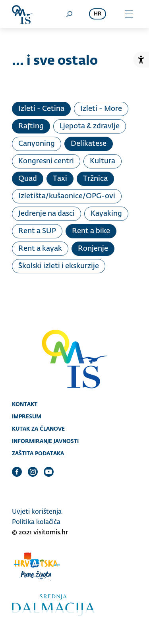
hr (98, 14)
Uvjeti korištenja (37, 512)
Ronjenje (93, 249)
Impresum (27, 416)
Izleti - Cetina (41, 109)
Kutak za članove (38, 429)
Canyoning (37, 144)
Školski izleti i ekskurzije (59, 266)
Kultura (103, 161)
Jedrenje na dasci (46, 214)
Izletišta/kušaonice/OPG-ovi (67, 196)
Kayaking (106, 214)
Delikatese (89, 144)
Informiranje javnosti (45, 441)
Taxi (60, 179)
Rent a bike (91, 231)
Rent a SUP (37, 231)
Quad (28, 179)
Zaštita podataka (38, 453)
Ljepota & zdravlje (90, 126)
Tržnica (95, 179)
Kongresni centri (46, 161)
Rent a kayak (40, 249)
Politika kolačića (36, 522)
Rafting (31, 126)
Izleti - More (101, 109)
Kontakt (25, 404)
